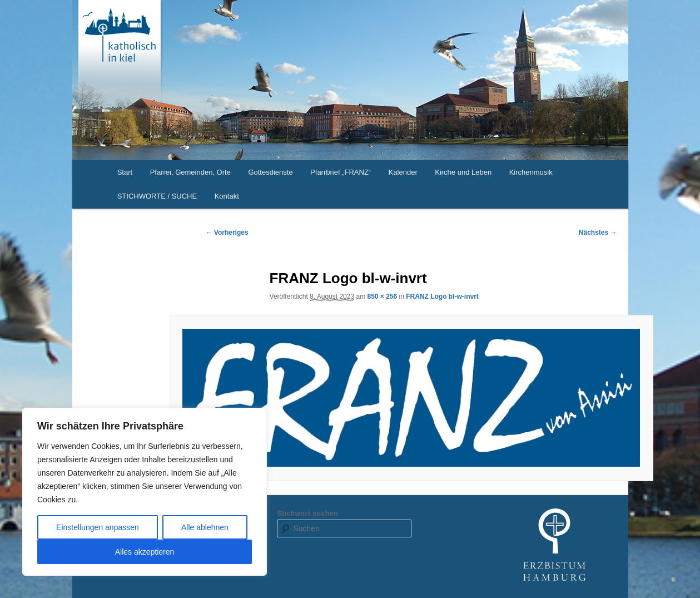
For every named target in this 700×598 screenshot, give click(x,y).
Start (125, 172)
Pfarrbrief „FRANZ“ (341, 172)
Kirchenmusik (531, 172)
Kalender (403, 172)
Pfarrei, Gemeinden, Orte (190, 172)
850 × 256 (382, 296)
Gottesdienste (270, 172)
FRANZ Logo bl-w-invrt (442, 296)
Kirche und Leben (463, 172)
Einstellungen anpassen (98, 527)
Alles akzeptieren (145, 552)
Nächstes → (598, 233)
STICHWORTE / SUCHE (157, 196)
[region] (145, 492)
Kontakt (227, 196)
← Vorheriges (227, 233)
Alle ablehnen (205, 527)
